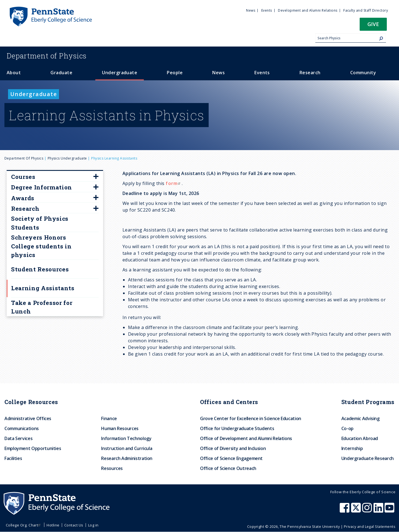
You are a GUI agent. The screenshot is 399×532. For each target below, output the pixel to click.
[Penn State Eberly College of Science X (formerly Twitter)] (357, 510)
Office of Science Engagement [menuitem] (231, 458)
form (174, 183)
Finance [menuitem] (109, 418)
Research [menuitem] (310, 73)
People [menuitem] (175, 73)
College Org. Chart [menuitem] (24, 525)
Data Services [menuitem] (18, 438)
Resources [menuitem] (112, 468)
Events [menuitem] (267, 10)
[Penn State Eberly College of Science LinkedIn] (379, 510)
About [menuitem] (14, 73)
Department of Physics (24, 158)
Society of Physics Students (40, 223)
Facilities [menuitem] (13, 458)
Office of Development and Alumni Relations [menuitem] (246, 438)
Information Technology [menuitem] (126, 438)
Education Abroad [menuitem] (360, 438)
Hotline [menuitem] (53, 525)
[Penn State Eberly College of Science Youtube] (390, 510)
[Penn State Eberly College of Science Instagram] (368, 510)
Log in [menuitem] (93, 525)
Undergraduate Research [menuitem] (368, 458)
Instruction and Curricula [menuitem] (127, 448)
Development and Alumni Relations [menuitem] (308, 10)
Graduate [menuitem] (61, 73)
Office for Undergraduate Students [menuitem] (237, 428)
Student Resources (40, 269)
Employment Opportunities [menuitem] (33, 448)
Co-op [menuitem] (347, 428)
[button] (373, 26)
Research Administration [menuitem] (127, 458)
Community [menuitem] (363, 73)
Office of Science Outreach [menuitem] (228, 468)
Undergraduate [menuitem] (120, 73)
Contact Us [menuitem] (74, 525)
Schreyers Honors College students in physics (41, 246)
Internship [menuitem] (352, 448)
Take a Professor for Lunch (42, 307)
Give (373, 24)
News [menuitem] (251, 10)
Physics (47, 56)
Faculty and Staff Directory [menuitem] (366, 10)
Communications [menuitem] (22, 428)
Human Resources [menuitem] (120, 428)
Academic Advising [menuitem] (360, 418)
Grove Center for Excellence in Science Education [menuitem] (251, 418)
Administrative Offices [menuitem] (28, 418)
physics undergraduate (67, 158)
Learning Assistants (43, 288)
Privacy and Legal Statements (370, 526)
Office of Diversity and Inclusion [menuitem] (233, 448)
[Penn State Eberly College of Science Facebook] (345, 510)
